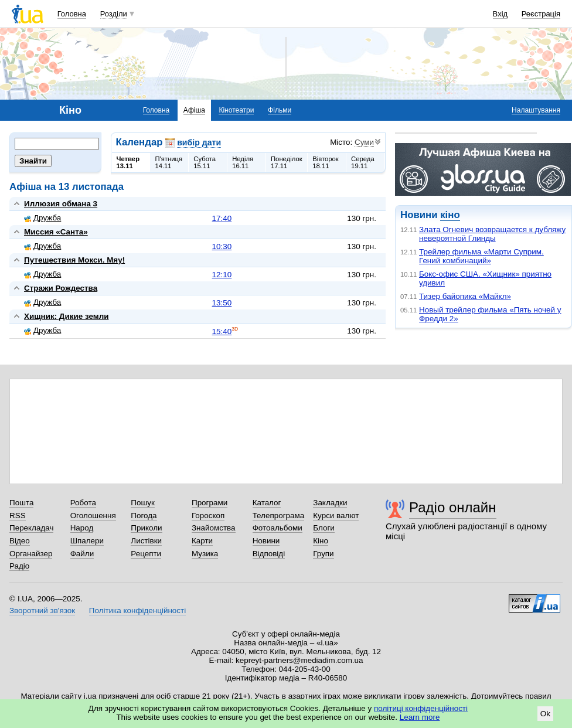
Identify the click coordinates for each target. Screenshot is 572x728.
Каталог (267, 503)
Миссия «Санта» (56, 232)
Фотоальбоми (278, 528)
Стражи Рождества (61, 288)
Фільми (280, 110)
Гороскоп (208, 516)
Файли (82, 554)
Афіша (194, 110)
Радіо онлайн (453, 507)
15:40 (222, 331)
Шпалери (87, 541)
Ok (545, 714)
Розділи (114, 14)
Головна (72, 14)
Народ (82, 528)
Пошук (143, 503)
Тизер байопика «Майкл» (465, 296)
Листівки (146, 541)
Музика (205, 554)
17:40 (222, 218)
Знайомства (214, 528)
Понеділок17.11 (287, 162)
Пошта (21, 503)
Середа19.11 (363, 162)
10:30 (222, 246)
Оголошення (93, 516)
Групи (323, 554)
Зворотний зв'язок (42, 610)
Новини (266, 541)
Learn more (420, 717)
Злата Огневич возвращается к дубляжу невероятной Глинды (492, 234)
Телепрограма (279, 516)
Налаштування (536, 110)
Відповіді (269, 554)
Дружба (42, 218)
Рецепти (146, 554)
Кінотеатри (236, 110)
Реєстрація (541, 14)
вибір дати (199, 142)
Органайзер (31, 554)
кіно (450, 215)
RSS (18, 516)
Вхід (501, 14)
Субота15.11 (205, 162)
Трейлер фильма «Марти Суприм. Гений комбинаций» (481, 256)
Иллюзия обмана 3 (61, 204)
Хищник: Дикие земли (66, 316)
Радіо (19, 566)
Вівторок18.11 (326, 162)
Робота (83, 503)
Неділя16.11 (243, 162)
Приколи (146, 528)
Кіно (321, 541)
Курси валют (336, 516)
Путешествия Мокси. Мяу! (74, 260)
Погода (144, 516)
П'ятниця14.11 (168, 162)
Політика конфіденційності (137, 610)
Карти (202, 541)
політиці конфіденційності (421, 708)
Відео (20, 541)
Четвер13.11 (128, 162)
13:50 (222, 303)
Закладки (330, 503)
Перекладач (31, 528)
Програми (210, 503)
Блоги (324, 528)
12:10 (222, 275)
